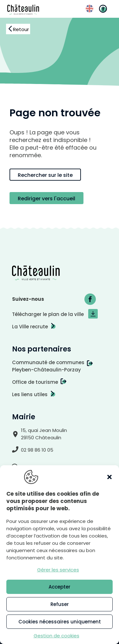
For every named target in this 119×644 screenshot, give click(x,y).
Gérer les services (58, 570)
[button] (109, 477)
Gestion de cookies (56, 636)
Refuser (60, 604)
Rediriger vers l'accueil (46, 199)
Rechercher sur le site (45, 175)
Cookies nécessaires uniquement (60, 622)
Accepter (60, 587)
